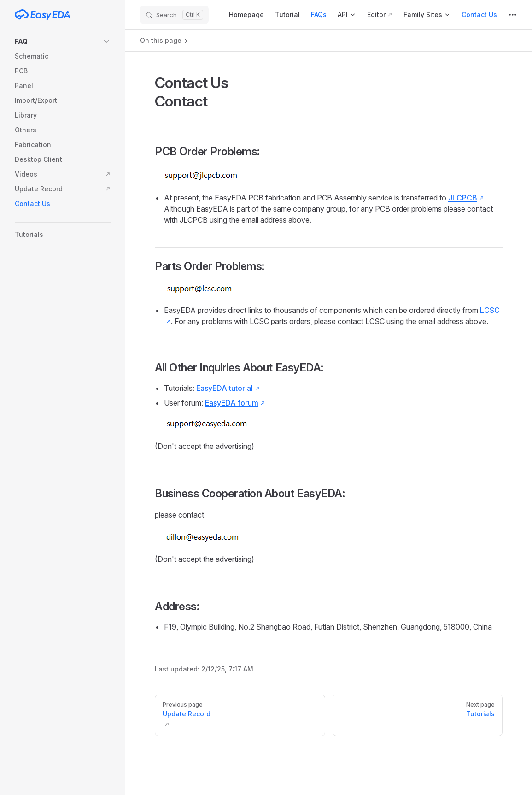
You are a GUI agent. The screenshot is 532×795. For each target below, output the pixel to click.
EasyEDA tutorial (225, 388)
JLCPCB (463, 198)
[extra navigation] (513, 15)
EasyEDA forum (232, 403)
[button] (63, 41)
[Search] (174, 15)
